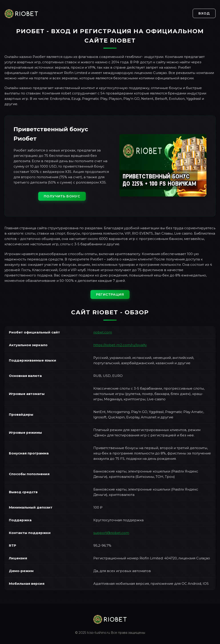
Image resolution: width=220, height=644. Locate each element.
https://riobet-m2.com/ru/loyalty (120, 345)
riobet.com (103, 332)
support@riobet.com (111, 533)
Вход (204, 13)
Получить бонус (62, 196)
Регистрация (110, 294)
